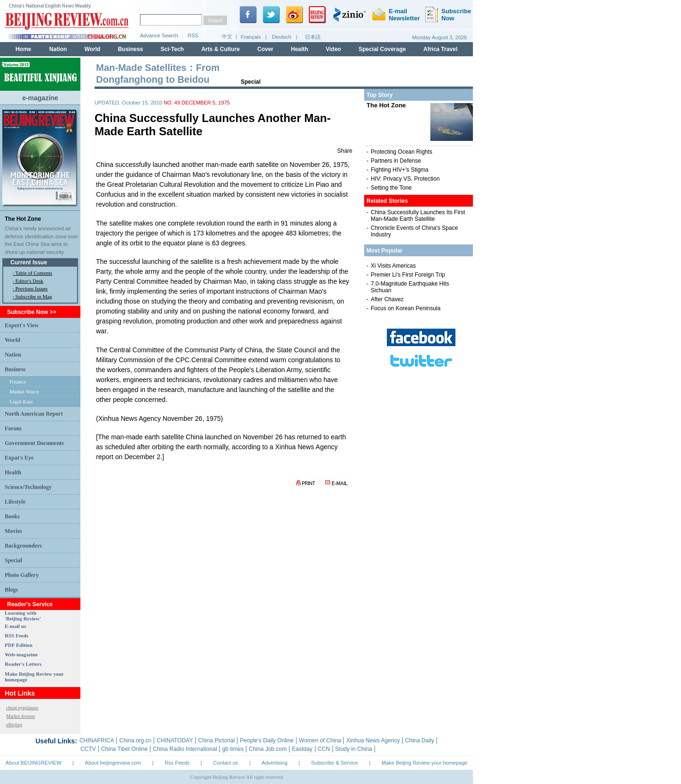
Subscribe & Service (335, 763)
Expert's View (22, 325)
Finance (18, 382)
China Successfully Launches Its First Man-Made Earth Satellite (418, 216)
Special (13, 560)
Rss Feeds (177, 763)
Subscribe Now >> (32, 312)
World (13, 340)
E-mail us (15, 626)
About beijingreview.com (113, 763)
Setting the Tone (391, 188)
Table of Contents (34, 273)
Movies (13, 531)
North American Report (34, 414)
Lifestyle (15, 502)
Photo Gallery (22, 575)
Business (15, 369)
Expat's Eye (19, 458)
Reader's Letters (23, 664)
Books (12, 516)
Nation (13, 355)
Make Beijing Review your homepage (425, 763)
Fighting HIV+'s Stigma (400, 170)
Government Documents (34, 443)
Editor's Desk (30, 281)
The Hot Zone (23, 219)
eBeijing (14, 725)
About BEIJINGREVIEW (34, 763)
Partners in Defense (396, 161)
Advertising (274, 763)
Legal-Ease (21, 401)
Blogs (11, 590)
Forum (13, 428)
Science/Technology (28, 487)
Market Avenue (21, 716)
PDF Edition (19, 645)
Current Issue (29, 262)
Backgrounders (23, 546)
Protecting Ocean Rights (402, 152)
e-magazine (40, 98)
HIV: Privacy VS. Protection (405, 179)
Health (13, 472)
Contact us (226, 763)
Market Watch (24, 392)
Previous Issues (32, 288)
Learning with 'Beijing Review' (23, 616)
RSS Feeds (17, 636)
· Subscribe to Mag (32, 296)
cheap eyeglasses (22, 708)
